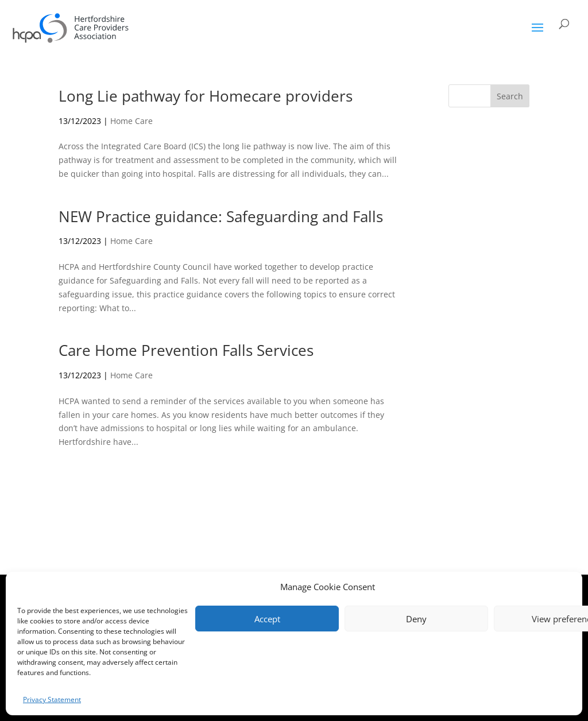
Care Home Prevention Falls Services (186, 350)
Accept (267, 619)
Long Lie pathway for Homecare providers (206, 96)
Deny (416, 619)
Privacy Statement (52, 699)
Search (510, 96)
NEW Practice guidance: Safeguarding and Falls (221, 216)
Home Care (131, 121)
